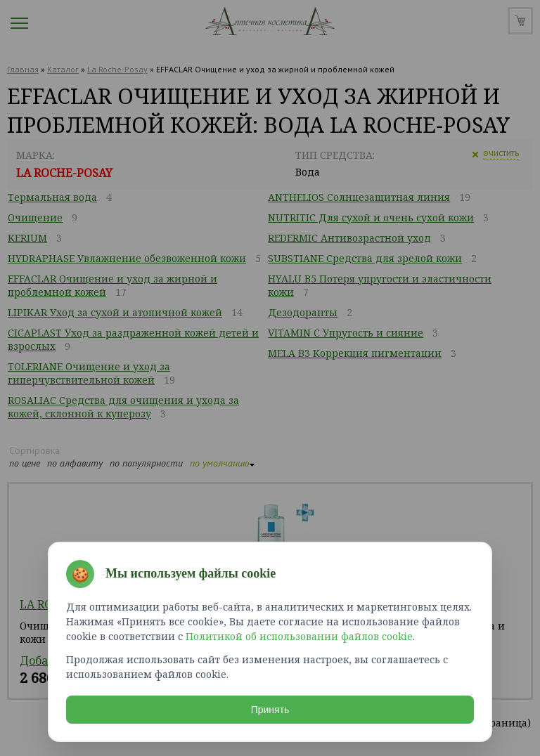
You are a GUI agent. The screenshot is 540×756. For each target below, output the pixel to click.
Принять (270, 710)
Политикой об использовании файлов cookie (299, 636)
